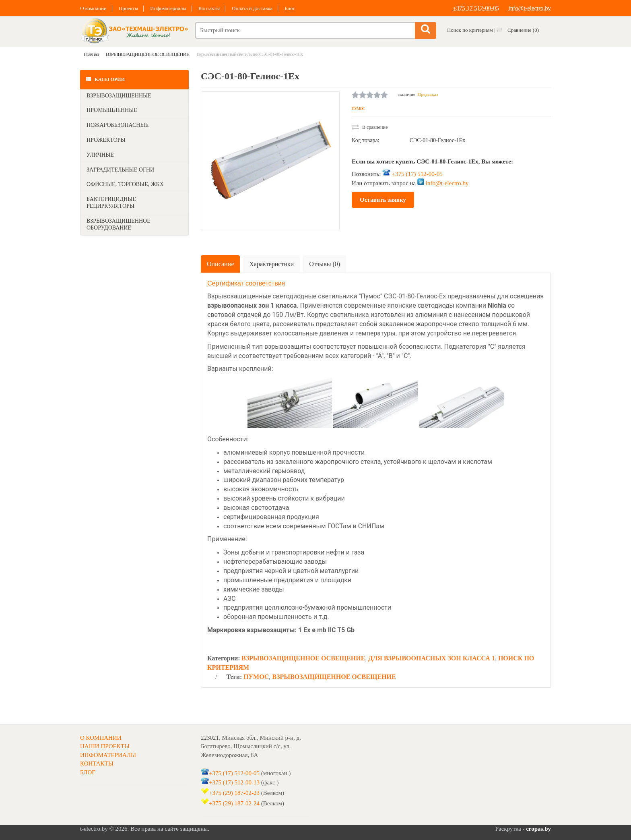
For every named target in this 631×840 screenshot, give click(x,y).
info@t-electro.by (529, 8)
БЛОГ (88, 772)
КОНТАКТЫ (97, 763)
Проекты (129, 8)
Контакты (211, 8)
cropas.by (538, 829)
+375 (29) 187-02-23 (234, 793)
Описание (220, 264)
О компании (93, 8)
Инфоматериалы (170, 8)
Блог (293, 8)
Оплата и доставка (255, 8)
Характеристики (271, 264)
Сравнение (518, 30)
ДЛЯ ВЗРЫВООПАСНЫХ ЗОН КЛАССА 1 (432, 658)
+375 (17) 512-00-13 (234, 782)
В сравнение (370, 127)
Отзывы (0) (325, 264)
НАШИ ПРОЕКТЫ (105, 746)
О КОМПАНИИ (101, 738)
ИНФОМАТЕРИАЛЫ (108, 755)
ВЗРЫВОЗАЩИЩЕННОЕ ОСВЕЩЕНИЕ (303, 658)
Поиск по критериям (470, 30)
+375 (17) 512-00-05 (417, 174)
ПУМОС (358, 109)
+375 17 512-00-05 (475, 8)
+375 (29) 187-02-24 (234, 803)
